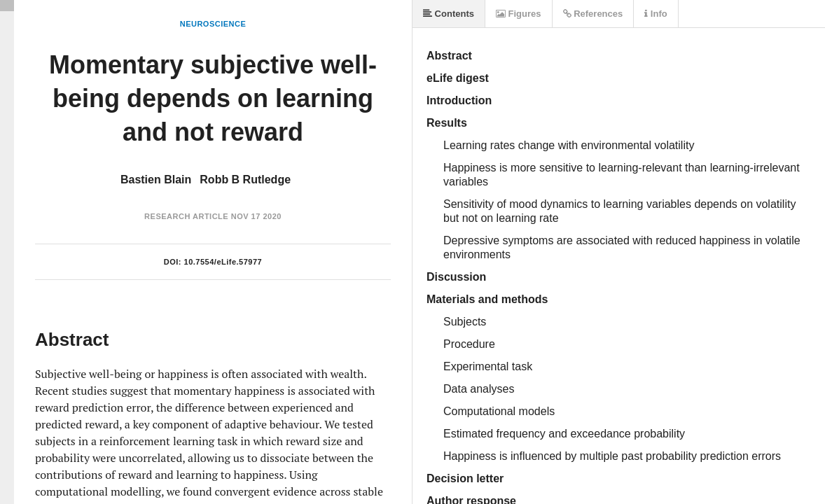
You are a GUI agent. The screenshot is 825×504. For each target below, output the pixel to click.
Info (656, 14)
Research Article (186, 216)
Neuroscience (213, 24)
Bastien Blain (156, 180)
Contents (449, 14)
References (593, 14)
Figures (519, 14)
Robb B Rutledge (245, 180)
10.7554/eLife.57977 (223, 262)
